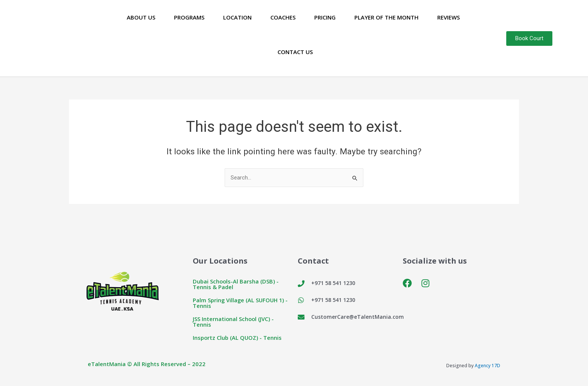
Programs (189, 17)
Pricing (325, 17)
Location (237, 17)
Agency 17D (487, 366)
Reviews (448, 17)
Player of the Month (386, 17)
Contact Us (295, 52)
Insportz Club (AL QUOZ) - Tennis (238, 338)
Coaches (283, 17)
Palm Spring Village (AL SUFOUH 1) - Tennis (241, 303)
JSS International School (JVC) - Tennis (234, 322)
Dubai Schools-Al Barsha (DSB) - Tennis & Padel (236, 284)
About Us (141, 17)
